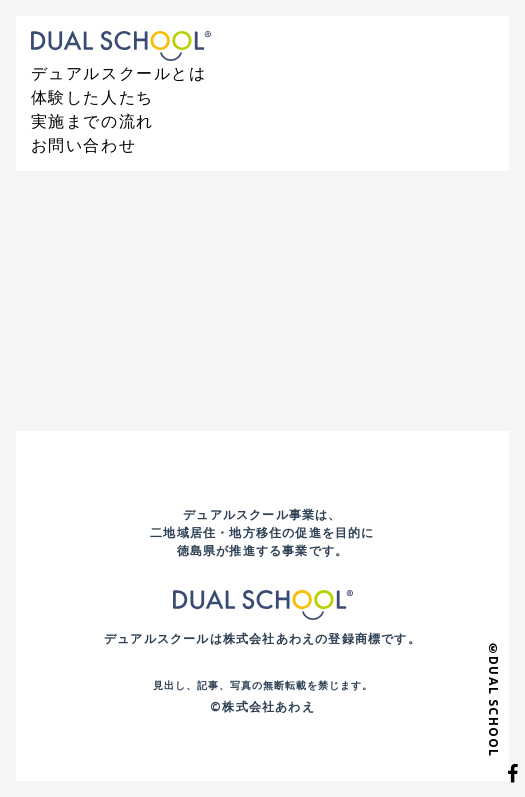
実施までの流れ (92, 121)
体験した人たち (92, 97)
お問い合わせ (84, 145)
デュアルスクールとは (119, 73)
